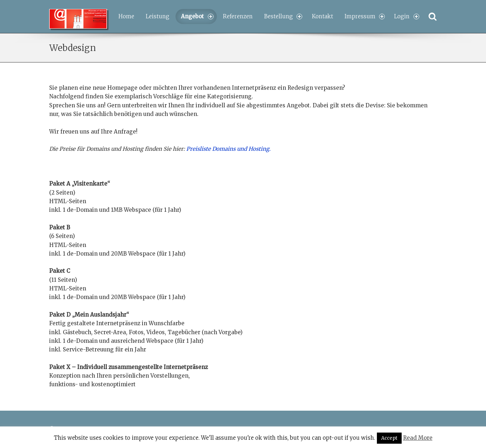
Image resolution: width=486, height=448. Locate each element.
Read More (418, 438)
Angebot (197, 16)
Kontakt (323, 16)
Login (406, 16)
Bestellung (283, 16)
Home (126, 16)
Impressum (365, 16)
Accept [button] (389, 438)
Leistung (158, 16)
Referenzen (238, 16)
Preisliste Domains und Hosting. (228, 149)
